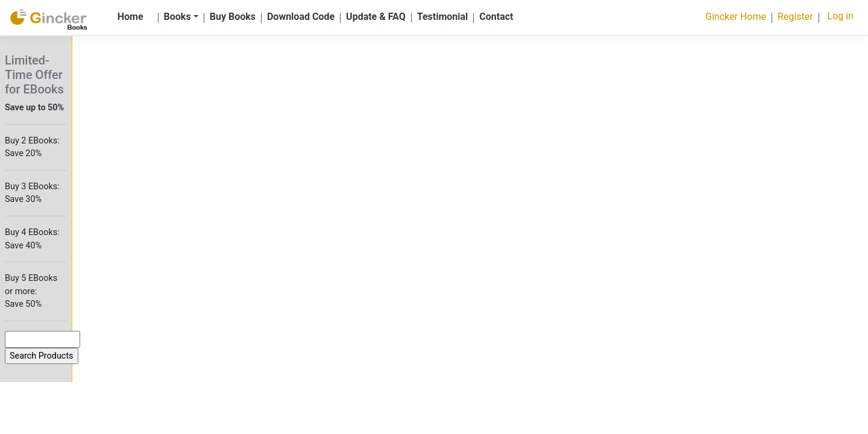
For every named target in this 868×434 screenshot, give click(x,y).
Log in (841, 16)
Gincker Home (736, 17)
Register (795, 17)
